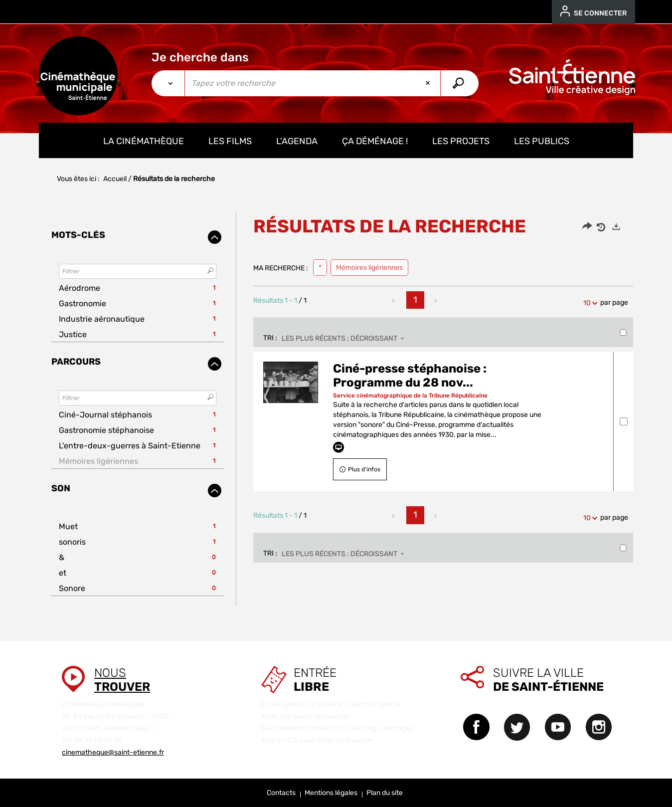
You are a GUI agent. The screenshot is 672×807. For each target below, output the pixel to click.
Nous (122, 680)
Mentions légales (331, 793)
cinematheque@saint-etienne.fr (113, 752)
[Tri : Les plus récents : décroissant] (346, 339)
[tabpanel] (336, 409)
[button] (138, 288)
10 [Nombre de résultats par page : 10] (588, 303)
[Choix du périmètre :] (168, 83)
